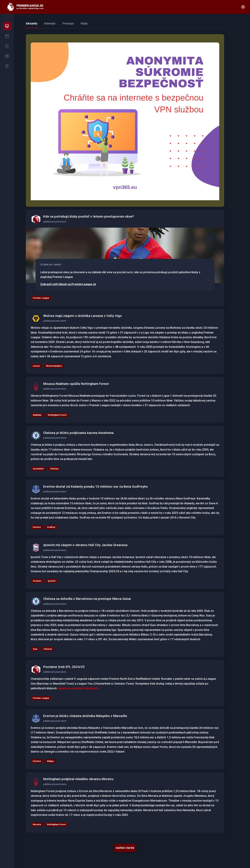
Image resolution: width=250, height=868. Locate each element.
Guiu (35, 649)
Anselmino (38, 469)
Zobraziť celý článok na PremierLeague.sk (68, 284)
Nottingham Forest (57, 415)
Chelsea (54, 469)
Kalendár (50, 23)
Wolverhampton (54, 366)
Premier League (41, 298)
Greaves (37, 581)
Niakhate (37, 415)
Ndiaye (50, 761)
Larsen (36, 366)
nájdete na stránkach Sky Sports (78, 688)
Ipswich (52, 581)
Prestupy (68, 23)
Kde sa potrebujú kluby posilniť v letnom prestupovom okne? (89, 216)
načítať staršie (125, 848)
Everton (37, 761)
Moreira (37, 824)
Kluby (84, 23)
